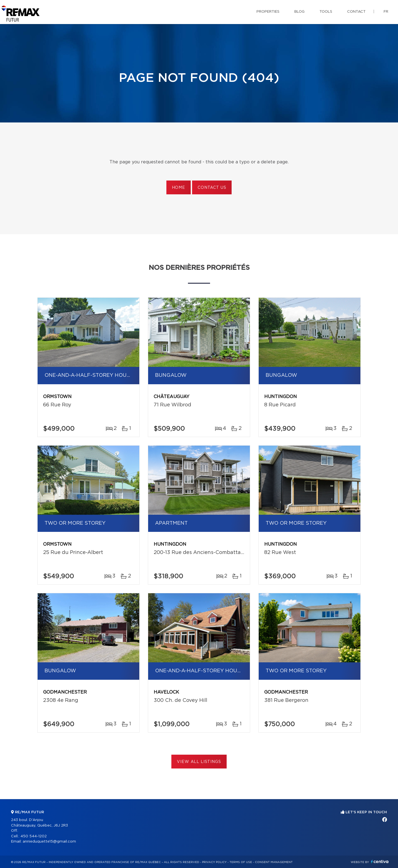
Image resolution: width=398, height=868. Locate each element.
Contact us (212, 188)
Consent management (274, 862)
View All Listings (199, 762)
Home (179, 188)
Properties (268, 12)
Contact (356, 12)
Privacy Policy (214, 862)
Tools (326, 12)
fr (386, 12)
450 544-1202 (34, 836)
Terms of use (241, 862)
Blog (299, 12)
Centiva (380, 862)
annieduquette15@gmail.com (49, 842)
